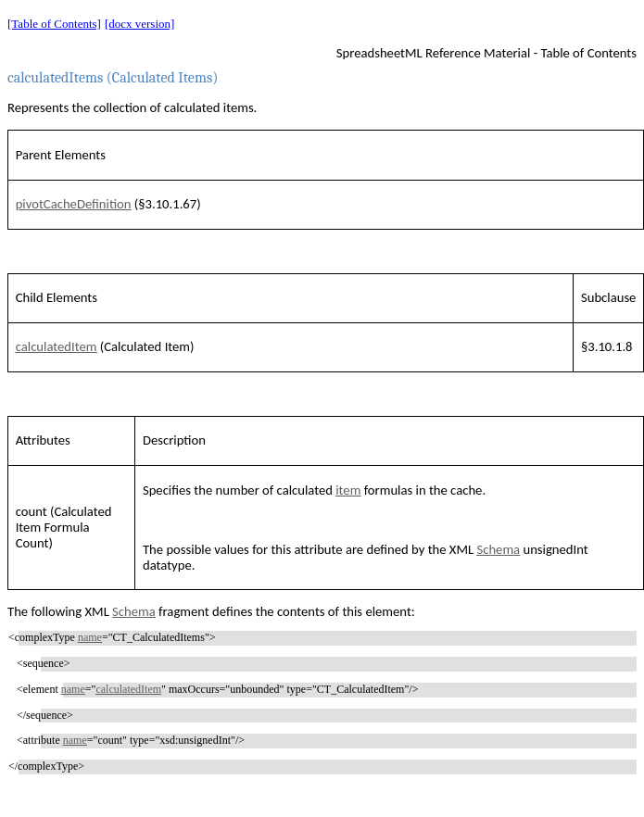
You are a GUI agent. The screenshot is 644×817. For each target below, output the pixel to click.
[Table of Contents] (54, 24)
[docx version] (139, 24)
